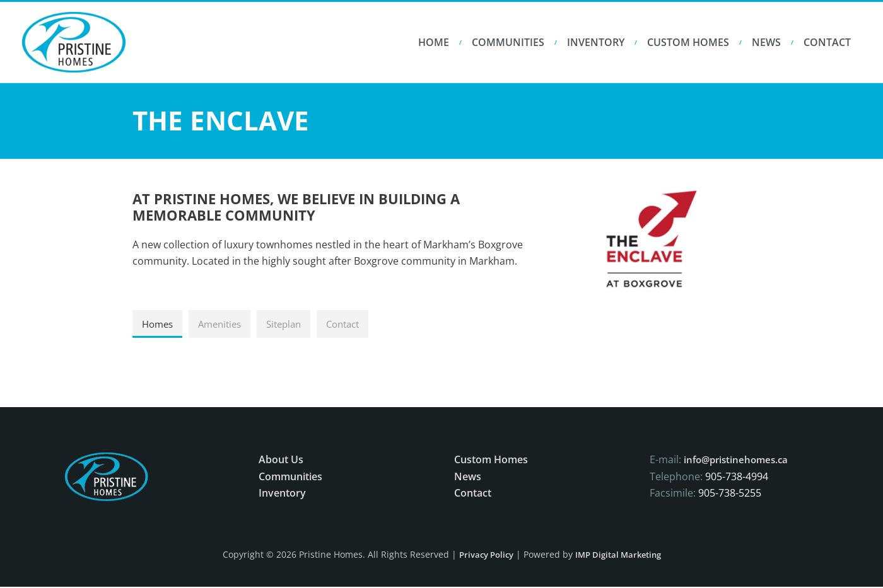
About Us (281, 461)
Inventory (596, 42)
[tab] (159, 325)
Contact (827, 42)
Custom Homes (688, 42)
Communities (508, 42)
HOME (434, 42)
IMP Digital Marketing (621, 556)
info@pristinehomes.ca (739, 461)
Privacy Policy (482, 556)
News (766, 42)
